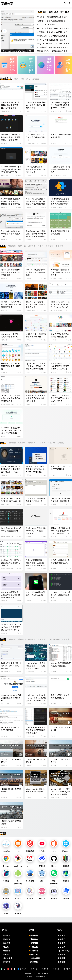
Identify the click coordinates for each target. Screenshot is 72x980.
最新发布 (6, 79)
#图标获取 (29, 278)
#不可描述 (4, 736)
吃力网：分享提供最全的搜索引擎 (51, 21)
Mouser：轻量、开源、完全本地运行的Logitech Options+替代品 (36, 469)
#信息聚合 (65, 175)
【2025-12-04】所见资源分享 (60, 729)
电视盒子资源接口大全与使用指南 (60, 232)
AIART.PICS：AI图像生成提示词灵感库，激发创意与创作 (36, 398)
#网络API (53, 111)
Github (54, 866)
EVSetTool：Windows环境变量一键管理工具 (60, 500)
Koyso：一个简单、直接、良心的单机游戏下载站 (53, 28)
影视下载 (22, 246)
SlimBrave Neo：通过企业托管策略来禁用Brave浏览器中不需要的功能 (36, 234)
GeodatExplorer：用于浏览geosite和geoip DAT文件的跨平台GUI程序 (11, 169)
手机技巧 (22, 639)
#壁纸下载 (4, 310)
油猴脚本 (22, 443)
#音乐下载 (35, 143)
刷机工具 (34, 962)
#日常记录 (4, 765)
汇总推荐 (61, 954)
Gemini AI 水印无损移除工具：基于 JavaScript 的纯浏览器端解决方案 (11, 430)
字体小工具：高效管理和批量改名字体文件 (35, 500)
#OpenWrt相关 (5, 672)
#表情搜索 (4, 372)
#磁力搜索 (53, 143)
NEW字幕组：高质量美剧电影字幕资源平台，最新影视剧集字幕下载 (11, 201)
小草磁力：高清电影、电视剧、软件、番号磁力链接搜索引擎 (53, 32)
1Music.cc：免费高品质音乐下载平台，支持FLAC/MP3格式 (61, 398)
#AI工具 (59, 111)
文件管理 (66, 898)
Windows (66, 851)
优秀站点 (12, 60)
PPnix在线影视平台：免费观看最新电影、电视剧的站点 (35, 169)
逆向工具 (34, 954)
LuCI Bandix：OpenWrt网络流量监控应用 (11, 529)
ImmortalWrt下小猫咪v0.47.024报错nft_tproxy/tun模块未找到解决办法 (60, 792)
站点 (16, 79)
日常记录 (42, 639)
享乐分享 (45, 973)
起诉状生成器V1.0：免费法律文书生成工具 (60, 561)
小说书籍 (66, 866)
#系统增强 (4, 143)
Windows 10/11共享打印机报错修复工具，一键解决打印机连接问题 (36, 201)
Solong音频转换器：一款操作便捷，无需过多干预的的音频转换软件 (36, 563)
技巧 (28, 79)
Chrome (6, 866)
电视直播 (54, 898)
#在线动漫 (4, 278)
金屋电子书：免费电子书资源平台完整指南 (60, 335)
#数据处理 (60, 207)
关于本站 (34, 969)
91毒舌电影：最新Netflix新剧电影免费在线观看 (53, 47)
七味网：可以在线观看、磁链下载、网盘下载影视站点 (35, 304)
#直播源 (53, 240)
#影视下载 (35, 310)
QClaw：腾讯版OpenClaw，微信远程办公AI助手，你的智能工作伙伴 (60, 531)
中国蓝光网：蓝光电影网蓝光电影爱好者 (53, 36)
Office (54, 851)
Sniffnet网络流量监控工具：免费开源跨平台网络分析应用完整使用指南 (60, 201)
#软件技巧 (53, 704)
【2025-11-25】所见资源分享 (11, 761)
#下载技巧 (29, 797)
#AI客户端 (53, 537)
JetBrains (18, 866)
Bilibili (42, 898)
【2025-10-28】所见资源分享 (11, 822)
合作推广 (23, 969)
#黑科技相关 (59, 310)
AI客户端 (51, 443)
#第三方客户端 (5, 504)
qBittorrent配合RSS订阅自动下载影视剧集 (36, 790)
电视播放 (61, 962)
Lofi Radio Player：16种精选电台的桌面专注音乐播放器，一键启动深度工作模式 (11, 469)
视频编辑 (32, 443)
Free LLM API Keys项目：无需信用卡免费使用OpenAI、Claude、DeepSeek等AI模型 (60, 105)
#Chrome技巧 (5, 704)
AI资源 (6, 913)
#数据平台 (58, 175)
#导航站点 (29, 340)
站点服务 (68, 61)
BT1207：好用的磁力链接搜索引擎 (61, 136)
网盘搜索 (49, 246)
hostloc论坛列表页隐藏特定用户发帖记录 (61, 664)
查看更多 (36, 79)
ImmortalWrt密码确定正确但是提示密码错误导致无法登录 (36, 730)
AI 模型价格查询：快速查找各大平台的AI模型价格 (60, 169)
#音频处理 (29, 569)
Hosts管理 (30, 881)
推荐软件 (31, 60)
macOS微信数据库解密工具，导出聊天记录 (36, 593)
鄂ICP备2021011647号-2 (36, 977)
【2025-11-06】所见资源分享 (60, 761)
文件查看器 (35, 958)
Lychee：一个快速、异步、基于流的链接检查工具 (60, 595)
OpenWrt (6, 851)
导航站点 (7, 954)
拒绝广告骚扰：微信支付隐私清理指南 (60, 696)
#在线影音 (29, 143)
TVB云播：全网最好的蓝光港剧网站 (52, 17)
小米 (18, 851)
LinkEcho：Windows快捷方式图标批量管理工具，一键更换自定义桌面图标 (11, 137)
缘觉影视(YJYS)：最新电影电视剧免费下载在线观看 (53, 51)
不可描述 (42, 866)
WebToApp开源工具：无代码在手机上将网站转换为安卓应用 (11, 595)
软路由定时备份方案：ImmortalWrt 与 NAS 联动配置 (11, 666)
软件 (22, 79)
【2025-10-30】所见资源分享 (11, 790)
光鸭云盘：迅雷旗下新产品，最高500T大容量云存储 (60, 272)
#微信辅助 (29, 601)
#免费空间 (60, 278)
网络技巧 (49, 60)
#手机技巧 (29, 704)
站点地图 (56, 969)
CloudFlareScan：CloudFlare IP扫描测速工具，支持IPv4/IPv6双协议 (11, 627)
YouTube (42, 851)
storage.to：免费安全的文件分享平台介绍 (11, 335)
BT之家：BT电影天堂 (46, 25)
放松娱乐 (18, 913)
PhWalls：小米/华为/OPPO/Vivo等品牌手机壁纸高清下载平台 (11, 304)
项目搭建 (61, 958)
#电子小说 (53, 340)
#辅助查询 (53, 601)
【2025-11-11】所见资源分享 (36, 761)
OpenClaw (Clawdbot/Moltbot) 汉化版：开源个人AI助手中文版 (36, 366)
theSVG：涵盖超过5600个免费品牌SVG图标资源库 (36, 272)
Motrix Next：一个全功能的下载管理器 (61, 468)
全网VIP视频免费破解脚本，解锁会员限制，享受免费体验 (36, 105)
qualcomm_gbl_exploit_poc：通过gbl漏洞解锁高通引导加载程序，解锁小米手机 (36, 698)
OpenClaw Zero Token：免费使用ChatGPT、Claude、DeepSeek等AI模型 (60, 304)
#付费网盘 (53, 278)
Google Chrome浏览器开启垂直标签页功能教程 (11, 698)
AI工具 (41, 246)
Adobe (30, 866)
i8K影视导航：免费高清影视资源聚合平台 (36, 335)
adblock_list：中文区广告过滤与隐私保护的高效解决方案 (11, 398)
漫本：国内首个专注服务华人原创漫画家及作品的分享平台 (11, 272)
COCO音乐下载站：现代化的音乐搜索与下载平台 (35, 137)
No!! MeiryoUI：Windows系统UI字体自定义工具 (11, 234)
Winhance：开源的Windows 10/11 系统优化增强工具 (36, 531)
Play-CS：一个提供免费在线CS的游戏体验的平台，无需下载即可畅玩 (53, 43)
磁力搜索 (32, 246)
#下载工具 (10, 111)
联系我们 (67, 969)
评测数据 (6, 881)
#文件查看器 (5, 175)
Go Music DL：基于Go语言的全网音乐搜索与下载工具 (11, 563)
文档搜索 (7, 962)
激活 (42, 881)
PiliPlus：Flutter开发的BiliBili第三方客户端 (11, 500)
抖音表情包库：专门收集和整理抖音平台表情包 (11, 366)
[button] (31, 31)
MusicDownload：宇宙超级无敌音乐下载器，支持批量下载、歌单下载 (11, 105)
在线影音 (12, 246)
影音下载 (66, 881)
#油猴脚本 (29, 111)
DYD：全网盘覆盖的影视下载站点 (51, 40)
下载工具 (42, 443)
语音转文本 (8, 958)
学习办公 (18, 898)
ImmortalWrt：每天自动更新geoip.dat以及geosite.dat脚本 (36, 666)
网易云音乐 (30, 851)
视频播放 (12, 443)
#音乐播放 (4, 111)
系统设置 (32, 639)
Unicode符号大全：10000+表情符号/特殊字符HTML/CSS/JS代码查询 (61, 366)
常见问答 (45, 969)
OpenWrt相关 (54, 639)
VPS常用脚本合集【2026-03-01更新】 (11, 729)
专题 (3, 833)
